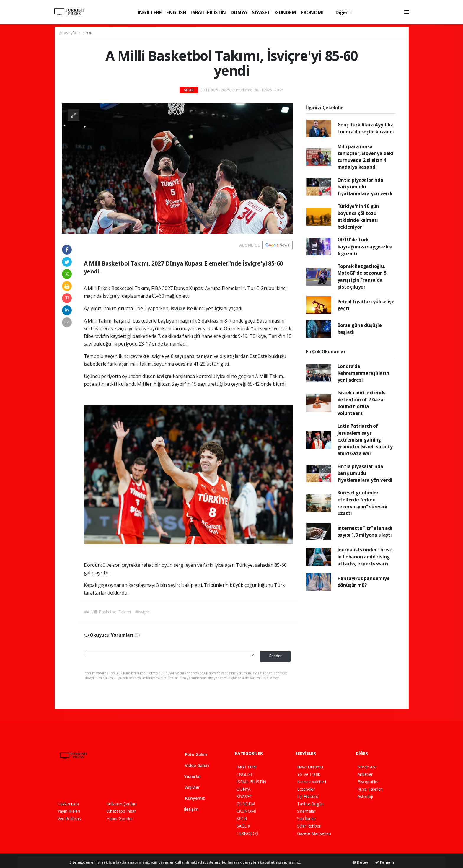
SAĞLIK (243, 826)
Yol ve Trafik (309, 774)
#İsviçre (142, 612)
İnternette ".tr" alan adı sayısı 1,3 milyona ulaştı (365, 531)
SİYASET (261, 12)
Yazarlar (189, 776)
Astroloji (365, 796)
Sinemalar (306, 811)
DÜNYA (239, 12)
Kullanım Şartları (122, 804)
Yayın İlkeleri (69, 811)
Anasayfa (68, 33)
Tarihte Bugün (310, 804)
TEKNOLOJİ (247, 833)
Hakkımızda (68, 804)
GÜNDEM (286, 12)
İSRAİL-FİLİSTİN (208, 12)
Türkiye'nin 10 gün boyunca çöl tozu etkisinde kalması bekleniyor (358, 216)
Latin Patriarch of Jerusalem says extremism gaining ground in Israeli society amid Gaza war (365, 440)
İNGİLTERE (150, 12)
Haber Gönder (120, 819)
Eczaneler (306, 789)
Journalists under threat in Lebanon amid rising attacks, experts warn (365, 557)
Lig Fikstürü (308, 796)
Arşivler (188, 787)
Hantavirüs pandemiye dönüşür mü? (364, 582)
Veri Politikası (70, 819)
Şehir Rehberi (309, 826)
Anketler (365, 774)
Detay (360, 862)
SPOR (87, 33)
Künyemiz (191, 798)
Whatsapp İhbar (121, 811)
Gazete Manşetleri (314, 833)
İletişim (188, 809)
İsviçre (178, 308)
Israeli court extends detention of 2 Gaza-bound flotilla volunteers (361, 403)
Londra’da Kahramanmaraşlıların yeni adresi (363, 373)
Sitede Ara (367, 767)
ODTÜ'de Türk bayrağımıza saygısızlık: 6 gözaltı (365, 246)
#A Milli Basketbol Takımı (107, 612)
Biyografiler (368, 782)
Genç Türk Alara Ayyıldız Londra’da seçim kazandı (366, 128)
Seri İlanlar (307, 819)
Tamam (384, 862)
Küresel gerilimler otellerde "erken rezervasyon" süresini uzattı (362, 503)
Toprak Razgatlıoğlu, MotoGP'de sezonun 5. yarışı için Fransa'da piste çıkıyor (363, 276)
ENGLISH (176, 12)
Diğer (342, 12)
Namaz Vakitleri (312, 782)
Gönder (275, 656)
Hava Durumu (310, 767)
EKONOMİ (312, 12)
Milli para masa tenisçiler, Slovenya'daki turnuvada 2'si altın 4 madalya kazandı (365, 157)
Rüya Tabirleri (370, 789)
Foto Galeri (192, 754)
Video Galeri (193, 765)
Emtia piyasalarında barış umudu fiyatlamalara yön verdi (365, 187)
